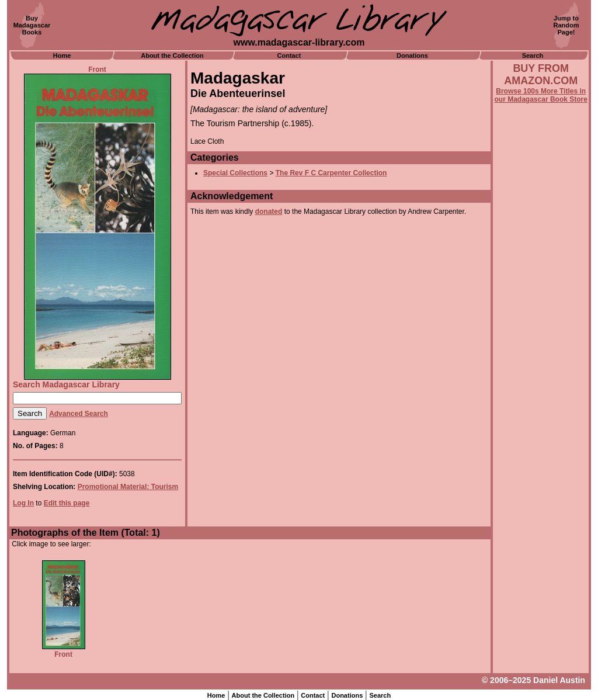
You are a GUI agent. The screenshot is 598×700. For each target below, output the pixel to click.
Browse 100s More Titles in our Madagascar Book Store (541, 95)
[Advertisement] (541, 419)
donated (269, 212)
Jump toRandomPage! (566, 25)
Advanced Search (79, 414)
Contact (289, 56)
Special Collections (235, 173)
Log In (23, 503)
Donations (412, 56)
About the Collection (172, 56)
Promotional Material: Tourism (128, 487)
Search (533, 56)
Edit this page (67, 503)
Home (62, 56)
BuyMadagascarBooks (32, 25)
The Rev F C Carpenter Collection (331, 173)
